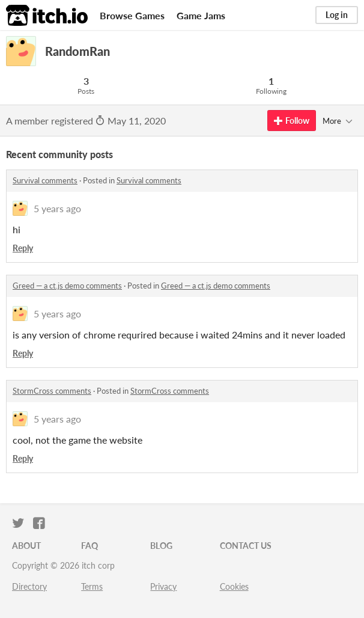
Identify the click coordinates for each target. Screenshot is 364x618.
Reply (23, 248)
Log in (337, 15)
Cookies (234, 586)
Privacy (163, 586)
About (26, 546)
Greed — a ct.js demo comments (67, 286)
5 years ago (57, 208)
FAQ (89, 546)
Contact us (246, 546)
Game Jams (201, 15)
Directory (29, 586)
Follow (292, 121)
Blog (161, 546)
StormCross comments (52, 391)
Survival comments (45, 180)
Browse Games (132, 15)
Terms (92, 586)
